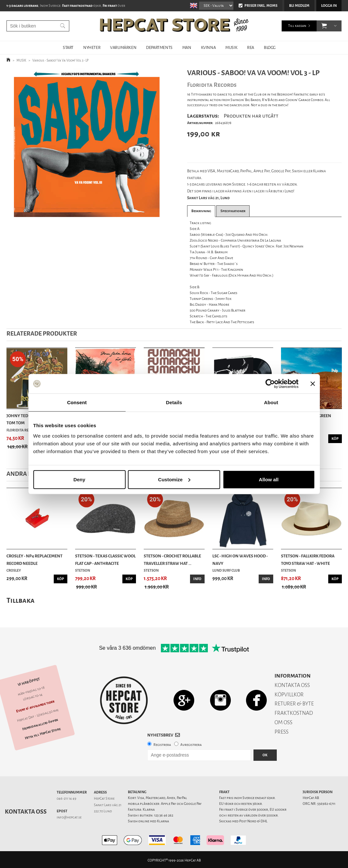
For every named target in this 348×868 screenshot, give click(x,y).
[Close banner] (313, 384)
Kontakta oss (26, 812)
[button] (324, 26)
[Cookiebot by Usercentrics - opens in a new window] (270, 384)
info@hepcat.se (69, 817)
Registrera (162, 745)
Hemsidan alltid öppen (40, 725)
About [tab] (271, 402)
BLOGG (270, 47)
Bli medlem (299, 6)
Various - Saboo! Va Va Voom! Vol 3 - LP (61, 60)
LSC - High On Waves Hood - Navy (240, 560)
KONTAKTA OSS (292, 685)
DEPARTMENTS (159, 47)
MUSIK (231, 47)
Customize (174, 479)
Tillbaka (21, 600)
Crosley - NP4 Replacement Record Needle (34, 560)
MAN (187, 47)
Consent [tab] (77, 402)
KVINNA (208, 47)
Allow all (269, 479)
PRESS (281, 732)
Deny (79, 479)
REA (251, 47)
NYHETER (92, 47)
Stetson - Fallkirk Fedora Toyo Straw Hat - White (308, 560)
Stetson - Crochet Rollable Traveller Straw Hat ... (172, 560)
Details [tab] (174, 402)
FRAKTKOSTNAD (294, 713)
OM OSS (283, 722)
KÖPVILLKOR (289, 695)
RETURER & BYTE (294, 704)
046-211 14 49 (67, 799)
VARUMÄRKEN (123, 47)
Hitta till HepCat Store (43, 734)
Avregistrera (191, 745)
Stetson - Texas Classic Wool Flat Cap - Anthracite (105, 560)
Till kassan (297, 26)
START (68, 47)
